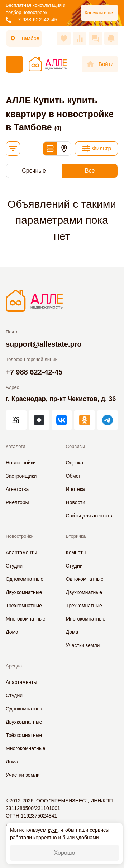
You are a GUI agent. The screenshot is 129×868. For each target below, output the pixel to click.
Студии (14, 566)
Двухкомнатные (24, 592)
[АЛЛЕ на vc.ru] (16, 420)
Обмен (74, 476)
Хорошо (65, 853)
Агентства (17, 489)
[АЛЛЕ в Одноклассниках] (85, 420)
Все (90, 171)
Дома (12, 632)
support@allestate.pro (44, 344)
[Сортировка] (13, 149)
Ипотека (75, 489)
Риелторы (17, 502)
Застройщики (21, 476)
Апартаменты (21, 553)
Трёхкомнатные (84, 606)
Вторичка (76, 536)
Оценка (75, 463)
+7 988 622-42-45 (32, 20)
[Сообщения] (95, 38)
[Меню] (14, 64)
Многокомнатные (26, 619)
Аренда (14, 666)
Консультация (99, 13)
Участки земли (83, 645)
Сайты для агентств (89, 516)
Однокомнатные (25, 579)
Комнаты (76, 553)
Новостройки (21, 463)
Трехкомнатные (24, 606)
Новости (76, 502)
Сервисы (76, 446)
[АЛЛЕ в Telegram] (107, 420)
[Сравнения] (80, 38)
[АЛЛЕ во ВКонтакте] (62, 420)
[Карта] (64, 149)
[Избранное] (64, 38)
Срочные (34, 171)
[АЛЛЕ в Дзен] (39, 420)
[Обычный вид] (50, 149)
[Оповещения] (111, 38)
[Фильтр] (96, 149)
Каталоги (16, 446)
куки (52, 830)
